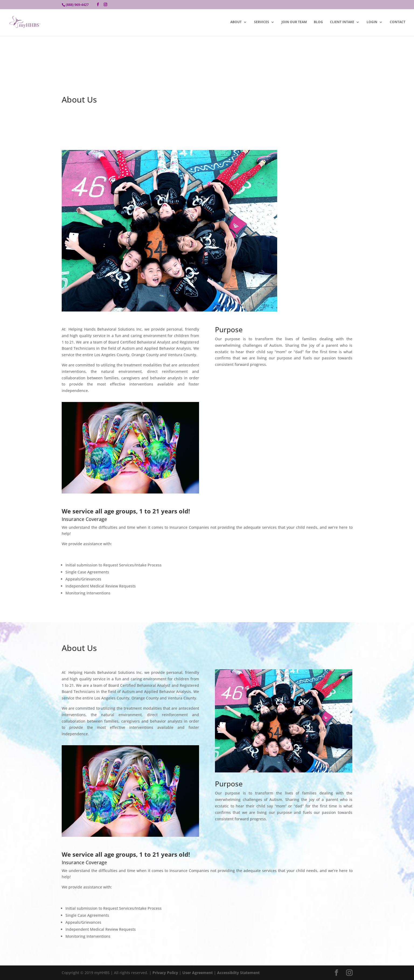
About (236, 22)
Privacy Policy (165, 973)
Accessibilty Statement (238, 973)
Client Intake (342, 22)
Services (262, 22)
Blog (318, 22)
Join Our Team (294, 22)
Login (372, 22)
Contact (398, 22)
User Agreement (198, 973)
